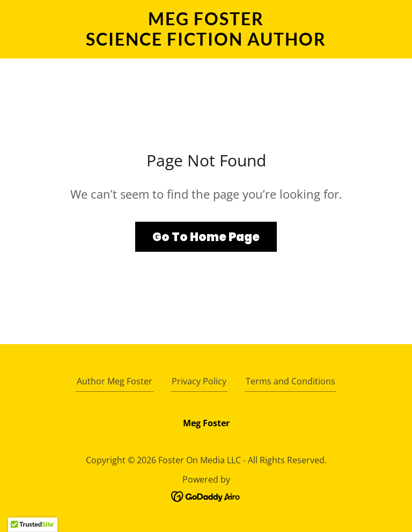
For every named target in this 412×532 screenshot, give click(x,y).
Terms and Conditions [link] (290, 381)
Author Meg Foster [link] (115, 381)
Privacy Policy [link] (199, 381)
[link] (206, 42)
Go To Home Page (206, 237)
